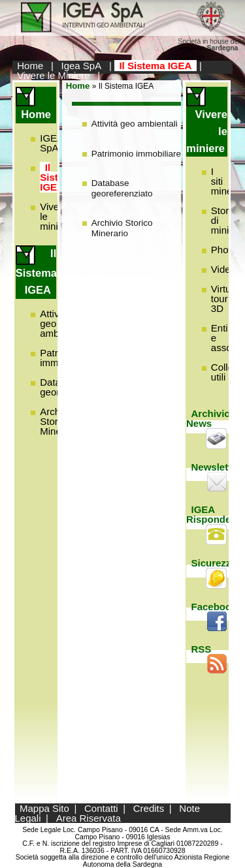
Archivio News (208, 418)
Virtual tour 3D (225, 299)
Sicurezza (214, 563)
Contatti (101, 808)
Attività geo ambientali (135, 124)
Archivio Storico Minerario (122, 228)
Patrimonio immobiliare (136, 154)
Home (30, 66)
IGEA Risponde (208, 514)
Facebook (214, 607)
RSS (202, 649)
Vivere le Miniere (53, 75)
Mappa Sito (44, 808)
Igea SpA (82, 66)
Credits (149, 808)
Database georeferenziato (122, 188)
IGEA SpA (51, 143)
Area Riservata (89, 818)
